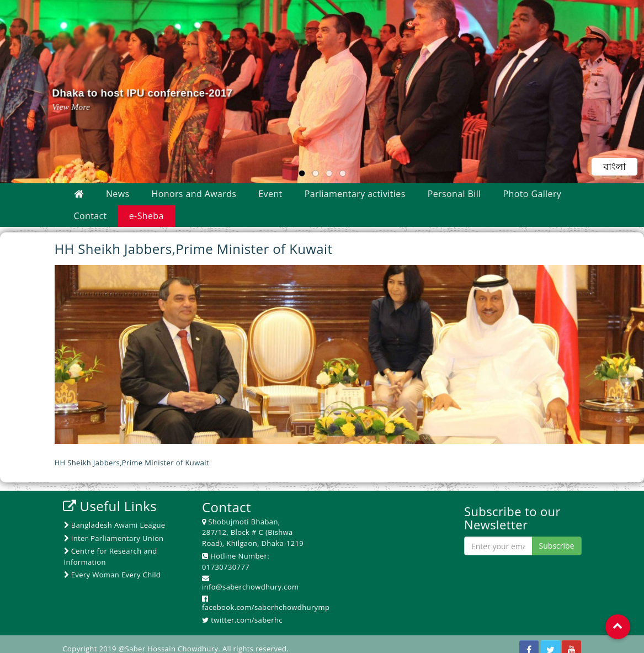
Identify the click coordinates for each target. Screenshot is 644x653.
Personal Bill (454, 194)
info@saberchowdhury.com (250, 587)
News (118, 194)
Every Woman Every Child (113, 575)
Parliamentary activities (355, 194)
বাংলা (615, 167)
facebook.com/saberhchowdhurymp (266, 607)
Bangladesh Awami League (115, 525)
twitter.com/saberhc (247, 620)
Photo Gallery (533, 194)
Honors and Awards (194, 194)
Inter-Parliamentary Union (114, 538)
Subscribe (557, 546)
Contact (91, 216)
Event (270, 194)
